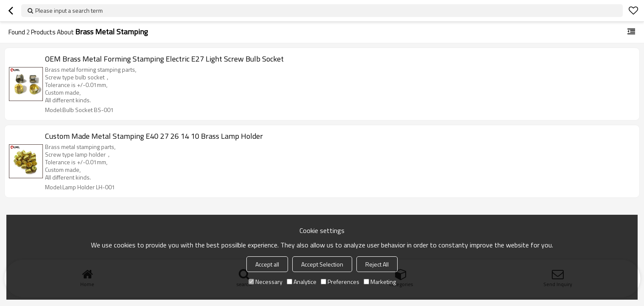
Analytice (302, 282)
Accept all (267, 264)
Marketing (380, 282)
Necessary (266, 282)
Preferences (340, 282)
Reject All (377, 264)
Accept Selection (322, 264)
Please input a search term (69, 10)
